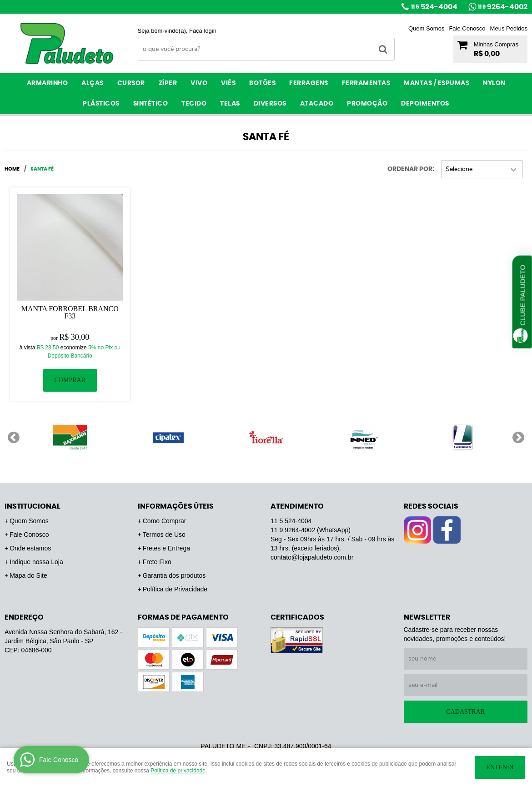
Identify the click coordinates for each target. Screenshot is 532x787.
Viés (228, 83)
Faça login (203, 31)
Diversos (270, 104)
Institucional (33, 506)
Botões (262, 83)
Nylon (494, 83)
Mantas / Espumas (437, 83)
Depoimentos (425, 104)
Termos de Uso (164, 535)
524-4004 (434, 7)
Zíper (168, 83)
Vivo (199, 83)
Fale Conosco (467, 28)
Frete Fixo (157, 562)
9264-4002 (503, 7)
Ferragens (309, 83)
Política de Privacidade (175, 589)
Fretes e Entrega (166, 548)
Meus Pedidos (509, 28)
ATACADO (317, 104)
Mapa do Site (28, 575)
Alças (93, 83)
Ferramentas (366, 83)
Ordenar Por (410, 169)
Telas (230, 104)
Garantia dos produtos (174, 575)
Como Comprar (165, 521)
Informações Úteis (176, 506)
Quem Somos (426, 28)
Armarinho (48, 83)
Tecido (194, 104)
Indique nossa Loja (36, 562)
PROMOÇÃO (367, 104)
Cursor (131, 83)
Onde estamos (30, 548)
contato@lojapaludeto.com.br (312, 557)
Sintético (151, 104)
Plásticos (101, 104)
